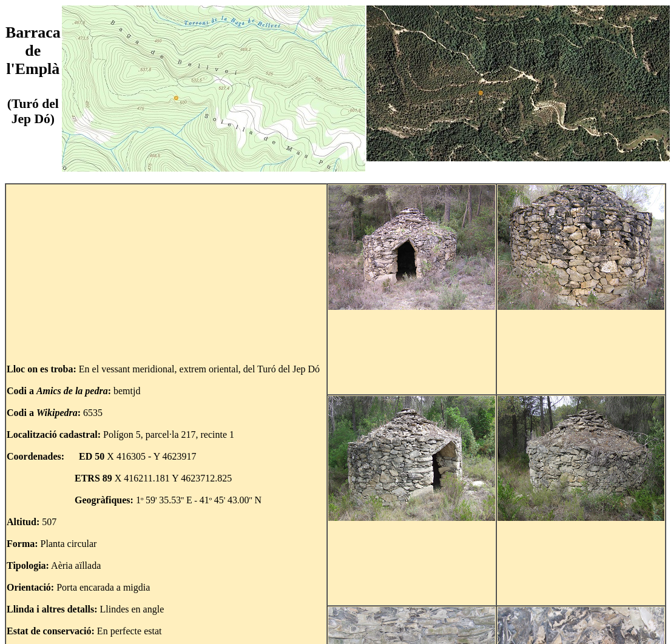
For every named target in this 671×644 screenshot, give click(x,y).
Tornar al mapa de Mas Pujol (599, 627)
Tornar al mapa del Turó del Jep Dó (87, 627)
